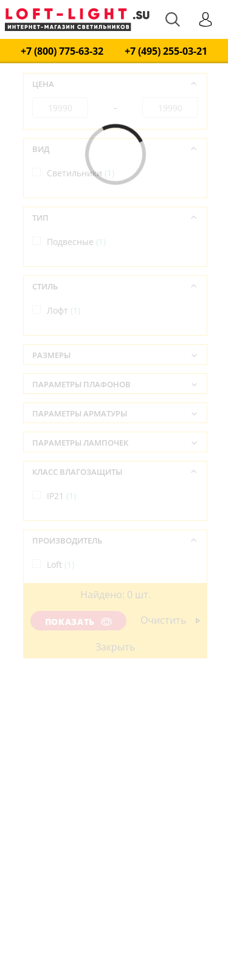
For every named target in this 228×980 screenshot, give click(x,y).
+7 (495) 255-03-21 (166, 51)
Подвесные (76, 242)
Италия (68, 633)
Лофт (64, 310)
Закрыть (115, 647)
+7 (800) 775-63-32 (62, 51)
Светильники (81, 173)
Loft (60, 564)
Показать (78, 622)
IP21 (61, 496)
